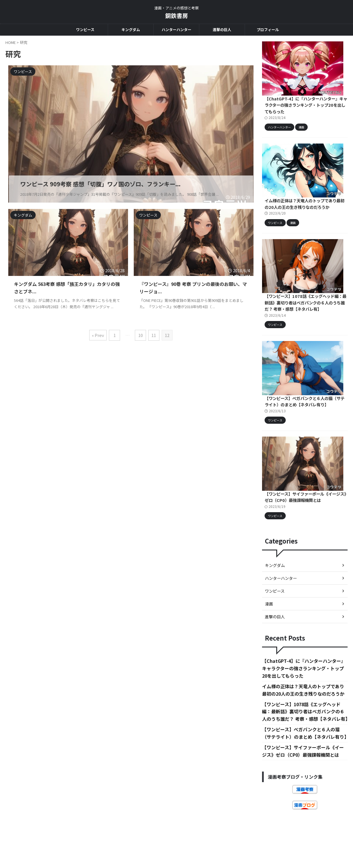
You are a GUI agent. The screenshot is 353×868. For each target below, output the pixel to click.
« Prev (99, 335)
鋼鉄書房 (176, 16)
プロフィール (268, 30)
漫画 (269, 618)
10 (141, 335)
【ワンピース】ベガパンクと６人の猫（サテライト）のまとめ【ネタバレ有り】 (304, 413)
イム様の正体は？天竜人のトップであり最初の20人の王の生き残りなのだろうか (304, 209)
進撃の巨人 (222, 30)
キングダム (131, 30)
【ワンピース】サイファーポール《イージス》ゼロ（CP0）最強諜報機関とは (304, 511)
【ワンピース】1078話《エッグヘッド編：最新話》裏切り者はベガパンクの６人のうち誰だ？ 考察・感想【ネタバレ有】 (304, 311)
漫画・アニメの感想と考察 (176, 841)
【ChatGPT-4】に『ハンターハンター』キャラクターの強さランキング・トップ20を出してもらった (304, 108)
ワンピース (85, 30)
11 (154, 335)
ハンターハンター (176, 30)
